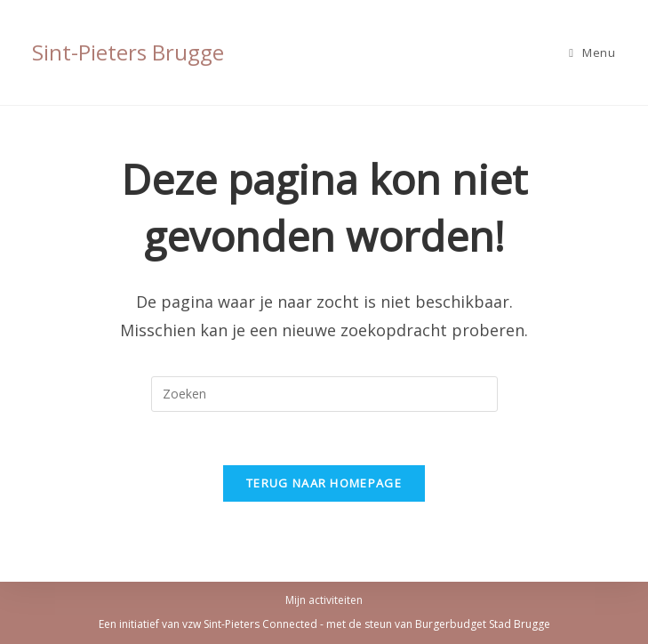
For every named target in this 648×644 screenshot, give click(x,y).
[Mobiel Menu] (592, 52)
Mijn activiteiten (324, 600)
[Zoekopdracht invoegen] (324, 394)
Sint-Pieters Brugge (128, 52)
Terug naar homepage (324, 483)
